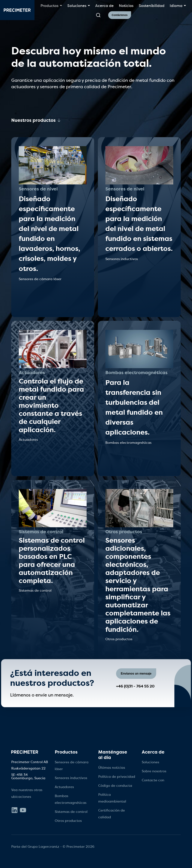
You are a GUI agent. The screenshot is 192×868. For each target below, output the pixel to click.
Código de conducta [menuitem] (115, 786)
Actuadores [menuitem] (64, 787)
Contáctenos (120, 15)
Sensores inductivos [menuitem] (71, 778)
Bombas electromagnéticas (136, 373)
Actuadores (32, 373)
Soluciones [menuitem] (150, 762)
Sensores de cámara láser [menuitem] (72, 766)
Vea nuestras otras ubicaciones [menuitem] (27, 793)
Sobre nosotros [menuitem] (154, 771)
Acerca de (104, 6)
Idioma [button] (176, 6)
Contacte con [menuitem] (153, 780)
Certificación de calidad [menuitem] (112, 814)
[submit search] (98, 15)
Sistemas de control (41, 532)
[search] (98, 15)
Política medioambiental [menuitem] (112, 798)
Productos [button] (49, 6)
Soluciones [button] (77, 6)
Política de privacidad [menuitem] (117, 777)
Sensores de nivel (38, 189)
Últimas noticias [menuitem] (112, 768)
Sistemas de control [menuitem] (71, 812)
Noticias (126, 6)
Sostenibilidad (152, 6)
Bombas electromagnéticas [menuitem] (71, 799)
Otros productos (124, 532)
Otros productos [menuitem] (68, 821)
